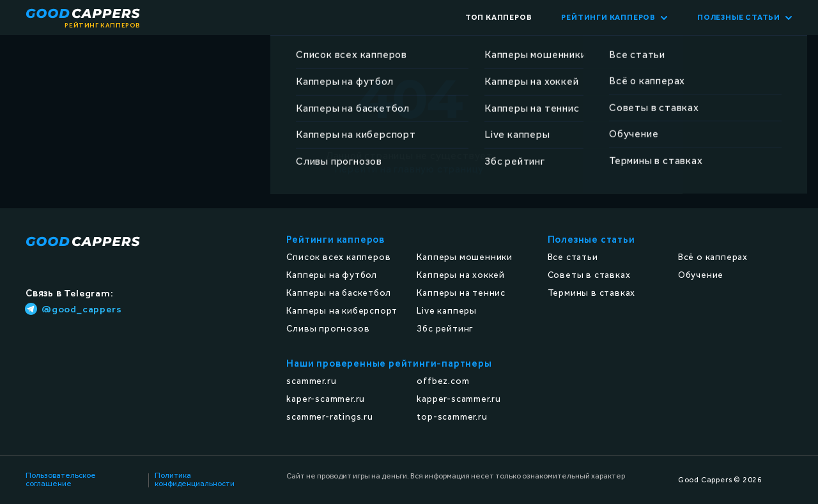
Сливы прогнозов (328, 329)
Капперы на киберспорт (342, 311)
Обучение (701, 275)
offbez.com (443, 381)
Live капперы (447, 311)
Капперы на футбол (332, 275)
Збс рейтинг (445, 329)
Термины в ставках (592, 293)
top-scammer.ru (452, 417)
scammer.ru (311, 381)
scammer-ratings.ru (329, 417)
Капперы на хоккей (461, 275)
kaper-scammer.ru (326, 399)
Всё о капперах (713, 257)
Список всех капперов (338, 257)
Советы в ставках (589, 275)
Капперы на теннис (461, 293)
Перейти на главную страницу (409, 169)
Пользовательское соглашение (61, 480)
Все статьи (573, 257)
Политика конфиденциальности (195, 480)
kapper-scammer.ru (459, 399)
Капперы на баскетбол (338, 293)
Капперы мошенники (465, 257)
